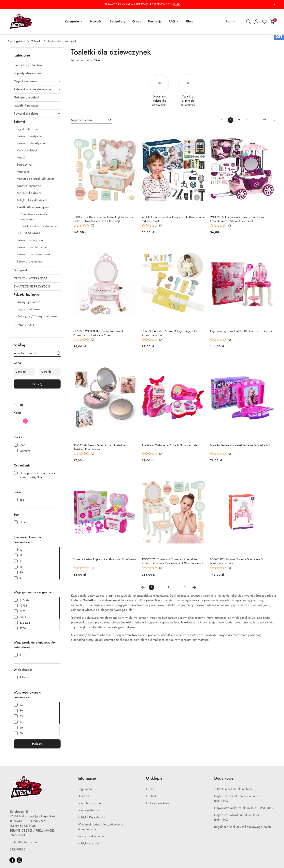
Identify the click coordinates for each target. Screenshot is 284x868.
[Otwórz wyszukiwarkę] (248, 22)
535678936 (17, 849)
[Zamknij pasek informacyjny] (274, 5)
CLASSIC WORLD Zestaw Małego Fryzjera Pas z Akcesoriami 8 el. (171, 333)
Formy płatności (88, 810)
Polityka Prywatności (91, 817)
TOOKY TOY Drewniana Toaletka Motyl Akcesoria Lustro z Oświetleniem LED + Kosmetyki (103, 219)
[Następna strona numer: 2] (273, 120)
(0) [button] (92, 225)
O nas (150, 789)
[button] (74, 22)
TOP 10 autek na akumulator (233, 789)
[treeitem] (37, 65)
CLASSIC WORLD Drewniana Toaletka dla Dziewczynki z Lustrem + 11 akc (99, 333)
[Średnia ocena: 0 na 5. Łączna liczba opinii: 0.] (84, 226)
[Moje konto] (256, 22)
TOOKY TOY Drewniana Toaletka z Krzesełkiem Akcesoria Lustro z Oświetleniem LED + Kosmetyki (172, 561)
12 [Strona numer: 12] (264, 120)
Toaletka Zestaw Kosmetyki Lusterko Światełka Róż (240, 445)
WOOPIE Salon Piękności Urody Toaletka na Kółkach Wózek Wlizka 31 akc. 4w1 (237, 219)
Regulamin (85, 789)
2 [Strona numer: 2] (239, 120)
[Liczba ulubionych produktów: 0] (264, 22)
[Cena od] (24, 372)
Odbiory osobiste (158, 803)
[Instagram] (19, 860)
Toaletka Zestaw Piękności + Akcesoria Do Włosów (105, 559)
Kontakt (151, 796)
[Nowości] (96, 22)
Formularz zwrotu (89, 803)
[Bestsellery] (117, 22)
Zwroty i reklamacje (91, 836)
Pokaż (37, 744)
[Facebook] (12, 860)
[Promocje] (155, 22)
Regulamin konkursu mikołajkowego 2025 (242, 827)
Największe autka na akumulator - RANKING (244, 808)
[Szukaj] (59, 354)
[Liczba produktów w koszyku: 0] (272, 22)
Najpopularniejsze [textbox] (82, 120)
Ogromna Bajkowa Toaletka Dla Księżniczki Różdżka (242, 331)
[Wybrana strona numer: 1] (231, 120)
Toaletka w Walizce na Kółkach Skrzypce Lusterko (172, 445)
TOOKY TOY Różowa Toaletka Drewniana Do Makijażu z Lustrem (237, 561)
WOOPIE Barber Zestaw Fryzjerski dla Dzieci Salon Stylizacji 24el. (173, 219)
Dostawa (83, 796)
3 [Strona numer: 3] (248, 120)
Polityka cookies (89, 843)
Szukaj (37, 384)
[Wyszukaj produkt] (37, 354)
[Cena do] (50, 372)
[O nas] (137, 22)
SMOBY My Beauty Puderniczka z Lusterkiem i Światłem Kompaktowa (101, 447)
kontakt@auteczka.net (23, 842)
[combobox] (91, 120)
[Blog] (190, 22)
